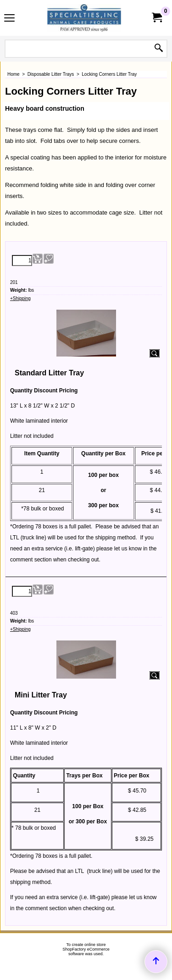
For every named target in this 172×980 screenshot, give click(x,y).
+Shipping (20, 298)
